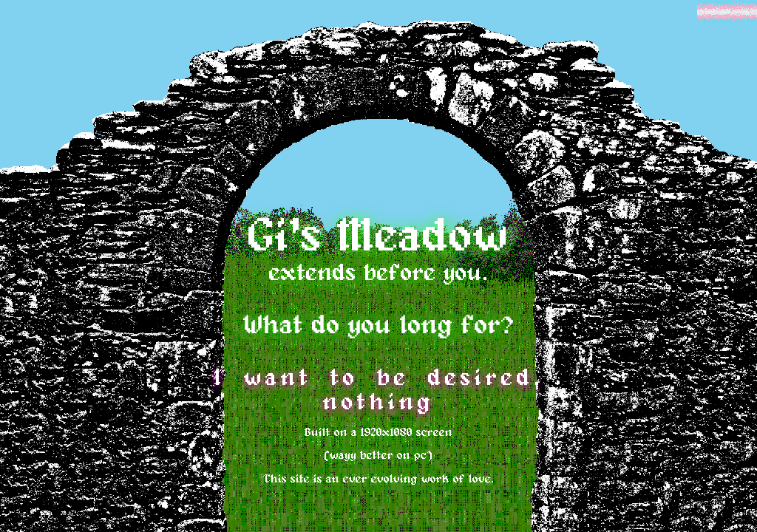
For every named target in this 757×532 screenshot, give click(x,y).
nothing (379, 403)
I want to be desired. (379, 378)
